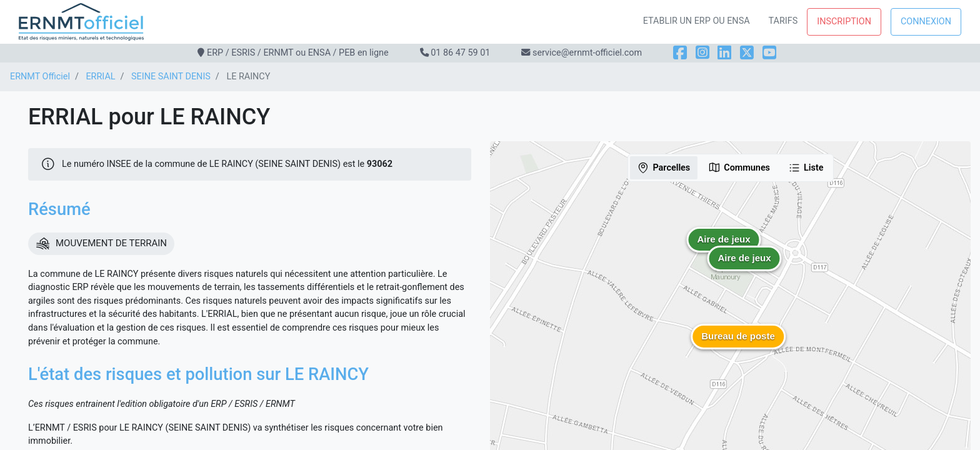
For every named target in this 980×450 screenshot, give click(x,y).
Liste (806, 167)
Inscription (844, 22)
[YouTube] (769, 53)
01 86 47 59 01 (460, 53)
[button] (744, 267)
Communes (739, 167)
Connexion (926, 22)
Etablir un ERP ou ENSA (697, 21)
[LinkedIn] (724, 53)
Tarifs (783, 21)
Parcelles (663, 167)
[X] (747, 53)
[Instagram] (702, 53)
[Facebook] (680, 53)
